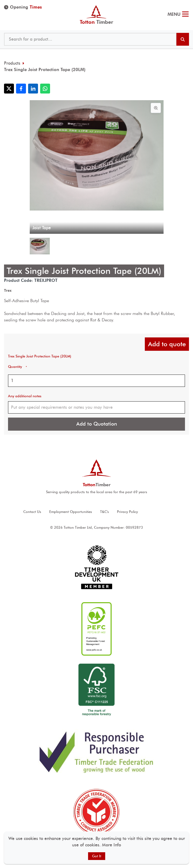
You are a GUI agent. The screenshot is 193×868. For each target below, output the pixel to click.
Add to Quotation (97, 424)
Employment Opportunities (71, 512)
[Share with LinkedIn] (33, 89)
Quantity (17, 367)
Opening (23, 7)
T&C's (105, 512)
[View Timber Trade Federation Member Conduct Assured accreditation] (96, 812)
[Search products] (183, 39)
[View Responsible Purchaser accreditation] (96, 752)
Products (12, 63)
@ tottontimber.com (187, 5)
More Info (111, 845)
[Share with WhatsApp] (45, 89)
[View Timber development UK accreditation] (96, 567)
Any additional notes (25, 396)
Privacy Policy (127, 512)
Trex (8, 290)
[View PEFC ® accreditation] (96, 629)
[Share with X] (9, 89)
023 (184, 5)
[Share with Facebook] (21, 89)
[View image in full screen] (156, 108)
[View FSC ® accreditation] (96, 690)
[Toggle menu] (185, 15)
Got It (97, 856)
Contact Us (32, 512)
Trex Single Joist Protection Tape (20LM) (45, 70)
